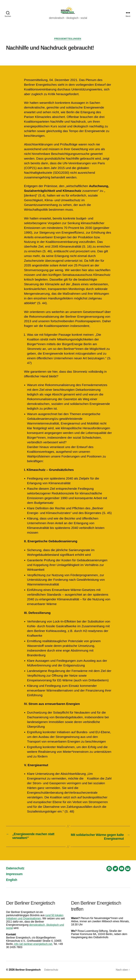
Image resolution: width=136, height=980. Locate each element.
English (12, 881)
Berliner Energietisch (29, 971)
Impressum (15, 876)
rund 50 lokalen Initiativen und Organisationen (35, 919)
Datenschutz (16, 870)
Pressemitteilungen (68, 40)
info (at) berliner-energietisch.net (33, 946)
